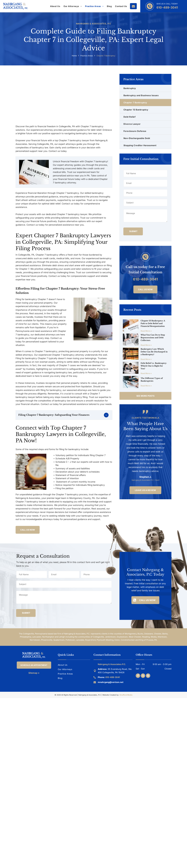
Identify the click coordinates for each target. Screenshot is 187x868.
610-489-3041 (167, 8)
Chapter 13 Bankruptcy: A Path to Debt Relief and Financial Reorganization (153, 323)
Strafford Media (126, 695)
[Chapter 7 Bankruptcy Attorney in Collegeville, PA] (93, 319)
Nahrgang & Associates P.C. (112, 664)
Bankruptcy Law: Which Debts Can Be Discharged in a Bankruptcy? (154, 352)
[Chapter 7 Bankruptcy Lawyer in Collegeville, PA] (64, 97)
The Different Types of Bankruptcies (152, 380)
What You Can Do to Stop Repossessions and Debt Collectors (153, 338)
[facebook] (138, 676)
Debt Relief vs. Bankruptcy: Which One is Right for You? (154, 366)
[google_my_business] (148, 676)
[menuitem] (55, 6)
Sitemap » (34, 673)
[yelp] (143, 676)
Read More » (146, 331)
